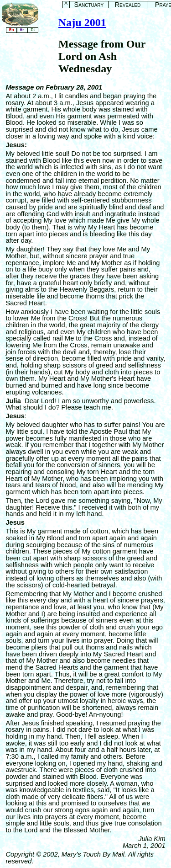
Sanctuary (89, 5)
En (11, 30)
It (33, 30)
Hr (22, 30)
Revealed (127, 5)
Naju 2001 (82, 22)
